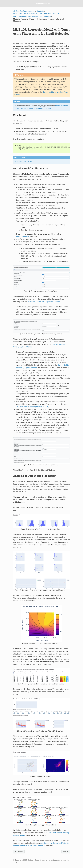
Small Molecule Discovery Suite (25, 14)
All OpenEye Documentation (24, 11)
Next (66, 851)
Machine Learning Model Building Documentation (32, 16)
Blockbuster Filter (23, 237)
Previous (19, 851)
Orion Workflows (43, 3)
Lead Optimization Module (49, 14)
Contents (40, 11)
